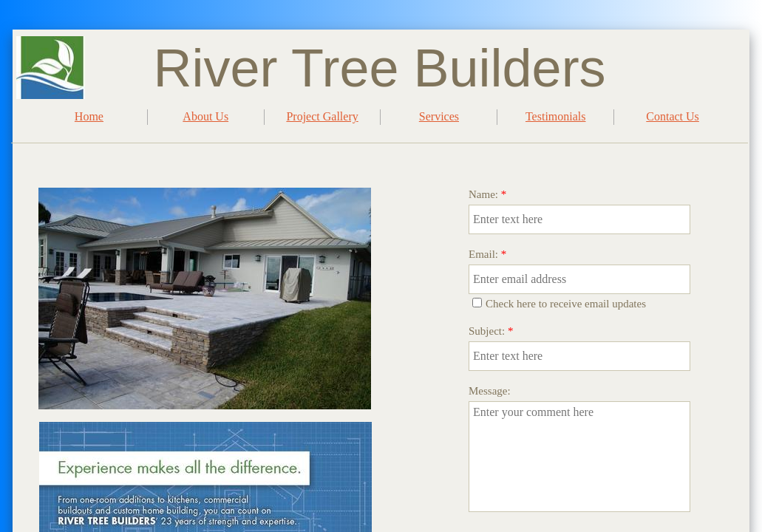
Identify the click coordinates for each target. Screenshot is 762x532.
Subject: (491, 331)
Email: (487, 254)
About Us (205, 116)
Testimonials (556, 116)
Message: (490, 391)
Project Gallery (322, 116)
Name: (487, 194)
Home (89, 116)
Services (439, 116)
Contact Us (673, 116)
